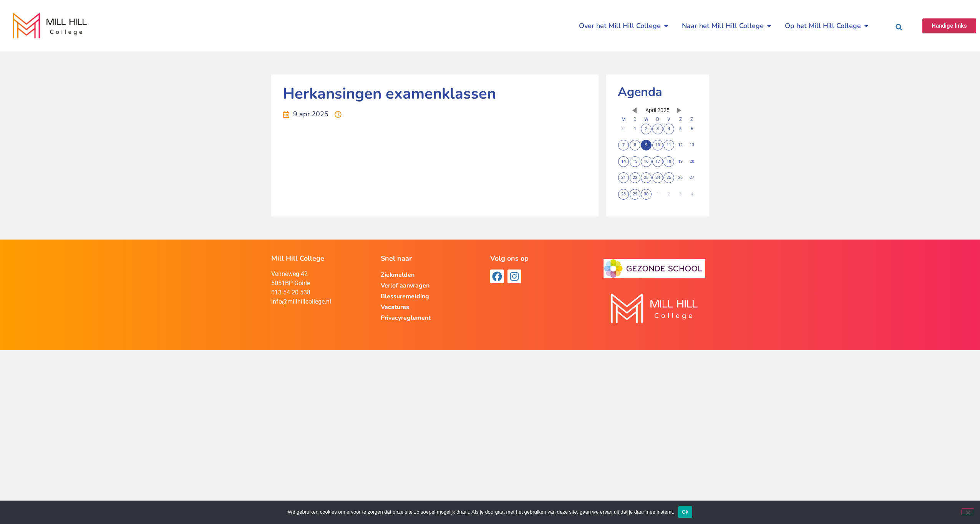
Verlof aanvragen (405, 286)
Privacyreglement (406, 318)
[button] (899, 27)
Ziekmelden (398, 275)
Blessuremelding (405, 296)
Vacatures (395, 307)
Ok (685, 512)
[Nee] (968, 512)
